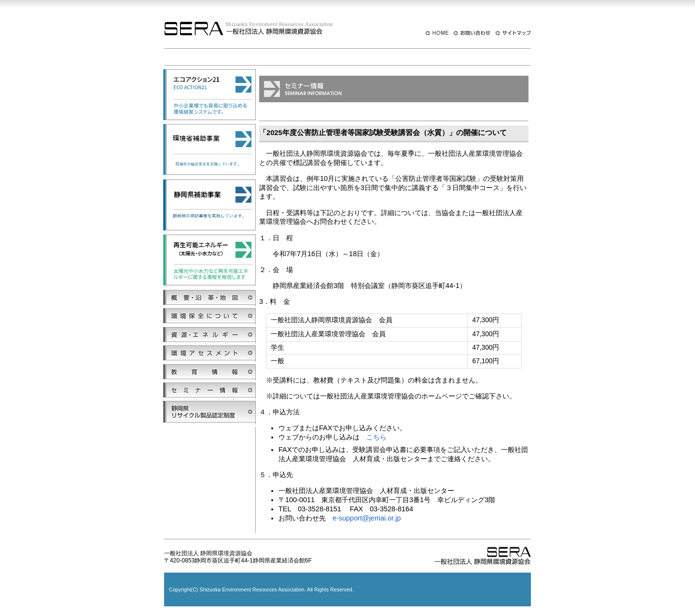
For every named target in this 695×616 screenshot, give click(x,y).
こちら (376, 437)
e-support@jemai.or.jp (367, 518)
